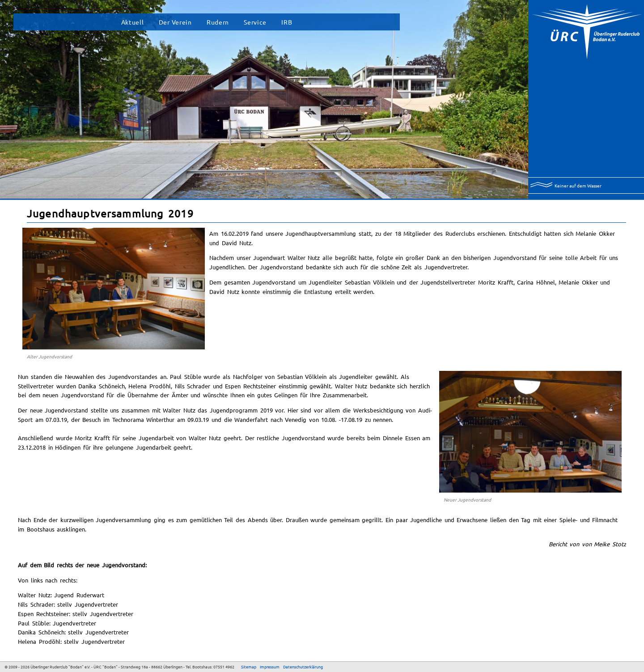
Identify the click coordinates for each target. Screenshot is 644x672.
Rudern (218, 22)
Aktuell (133, 22)
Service (255, 22)
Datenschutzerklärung (303, 667)
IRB (287, 22)
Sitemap (249, 667)
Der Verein (175, 22)
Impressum (270, 667)
